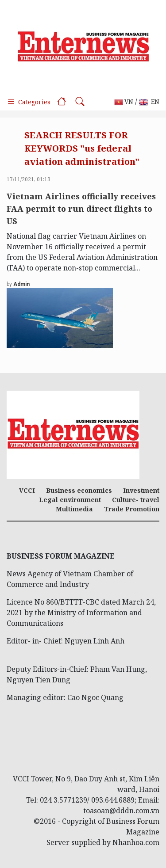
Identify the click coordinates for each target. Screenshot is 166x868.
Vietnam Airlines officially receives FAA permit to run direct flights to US (81, 209)
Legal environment (70, 500)
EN (149, 102)
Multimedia (74, 509)
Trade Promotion (132, 509)
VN (124, 102)
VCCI (27, 490)
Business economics (79, 490)
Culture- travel (136, 500)
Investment (141, 490)
